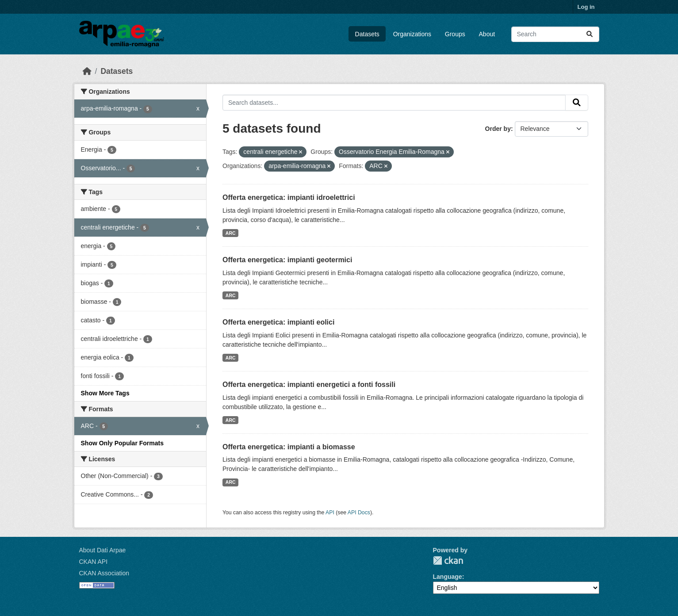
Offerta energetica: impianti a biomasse (289, 447)
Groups (455, 34)
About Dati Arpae (103, 550)
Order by (498, 129)
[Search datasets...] (555, 34)
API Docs (359, 513)
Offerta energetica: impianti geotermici (287, 260)
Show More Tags (105, 393)
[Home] (87, 71)
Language (448, 577)
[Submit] (590, 34)
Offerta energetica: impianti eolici (278, 322)
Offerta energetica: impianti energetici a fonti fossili (309, 385)
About (487, 34)
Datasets (367, 34)
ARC (231, 233)
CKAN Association (104, 573)
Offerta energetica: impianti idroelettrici (289, 197)
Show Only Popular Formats (122, 443)
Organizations (412, 34)
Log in (586, 7)
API (330, 513)
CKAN (448, 561)
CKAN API (94, 562)
